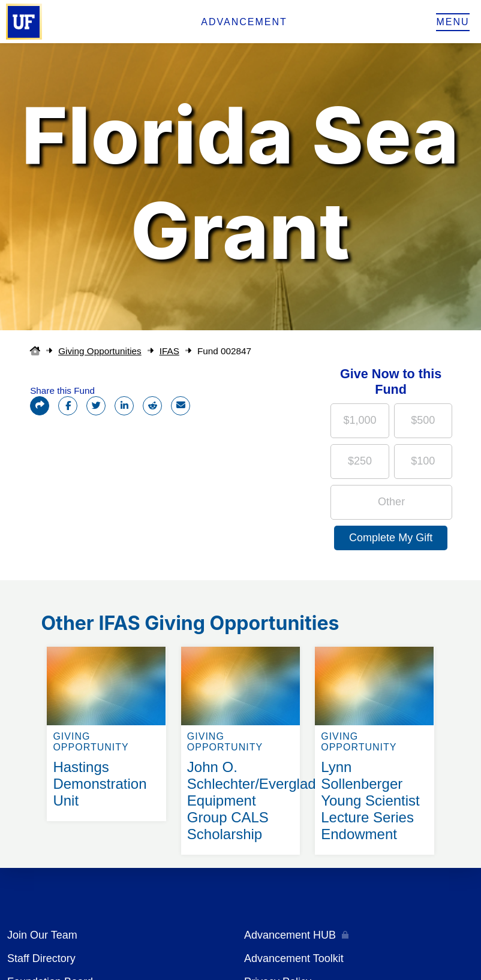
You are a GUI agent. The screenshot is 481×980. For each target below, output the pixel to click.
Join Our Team (42, 935)
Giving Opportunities (100, 351)
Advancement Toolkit (294, 958)
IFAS (169, 351)
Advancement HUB (290, 935)
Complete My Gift (391, 538)
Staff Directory (41, 958)
